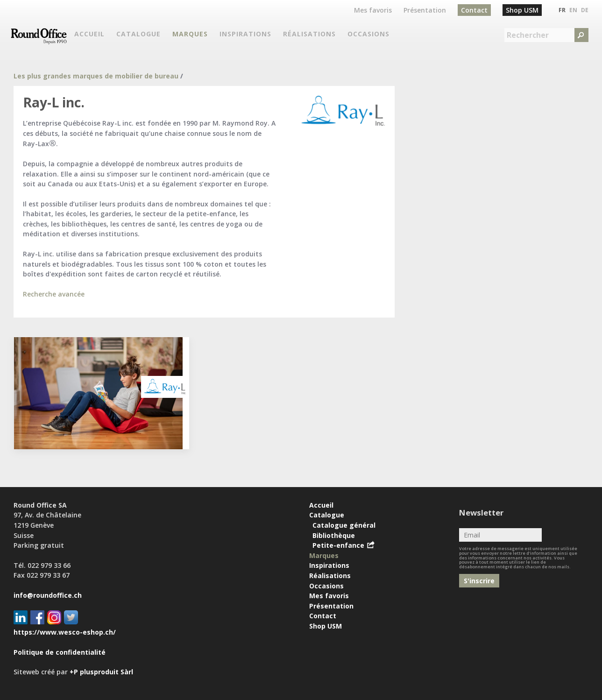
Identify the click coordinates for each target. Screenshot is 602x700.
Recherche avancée (54, 294)
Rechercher (528, 35)
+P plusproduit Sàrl (101, 672)
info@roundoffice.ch (48, 595)
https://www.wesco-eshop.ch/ (65, 632)
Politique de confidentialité (60, 652)
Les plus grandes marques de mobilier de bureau (96, 76)
